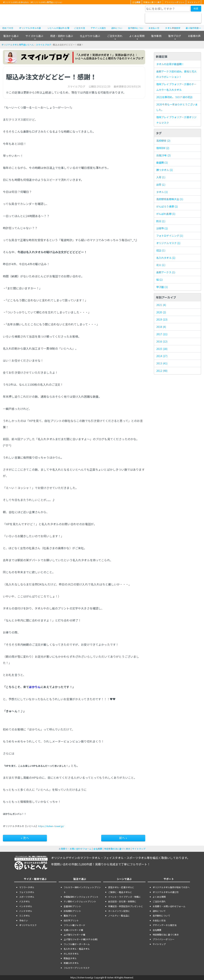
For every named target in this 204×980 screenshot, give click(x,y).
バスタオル (25, 901)
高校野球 (163, 141)
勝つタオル (165, 170)
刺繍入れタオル (71, 963)
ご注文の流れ (115, 36)
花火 (161, 265)
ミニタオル (25, 916)
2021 (161, 305)
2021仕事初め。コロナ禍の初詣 (174, 97)
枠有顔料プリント (72, 911)
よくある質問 (137, 36)
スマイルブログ (44, 45)
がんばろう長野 (167, 206)
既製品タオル (70, 958)
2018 (161, 327)
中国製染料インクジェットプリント (81, 897)
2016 (162, 341)
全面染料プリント (72, 906)
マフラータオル (27, 887)
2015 (162, 349)
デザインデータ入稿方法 (165, 925)
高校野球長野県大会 (170, 199)
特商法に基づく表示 (152, 2)
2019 (162, 319)
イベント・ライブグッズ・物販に (125, 897)
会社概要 (136, 2)
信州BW (163, 148)
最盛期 (162, 162)
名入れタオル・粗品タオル (77, 949)
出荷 (161, 185)
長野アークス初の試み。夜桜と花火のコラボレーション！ (177, 74)
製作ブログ (175, 36)
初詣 (161, 250)
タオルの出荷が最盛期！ (170, 64)
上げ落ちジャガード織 (75, 935)
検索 (196, 9)
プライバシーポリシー (174, 2)
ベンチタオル (26, 906)
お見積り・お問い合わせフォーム (75, 849)
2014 (162, 356)
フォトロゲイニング (170, 236)
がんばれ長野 (166, 214)
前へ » (123, 838)
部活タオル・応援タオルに (121, 887)
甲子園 (162, 287)
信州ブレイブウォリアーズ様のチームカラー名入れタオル (176, 87)
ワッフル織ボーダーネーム (77, 944)
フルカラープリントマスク (77, 968)
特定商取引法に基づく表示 (117, 849)
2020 (161, 312)
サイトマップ (194, 2)
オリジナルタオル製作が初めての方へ (171, 887)
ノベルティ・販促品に (119, 916)
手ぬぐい (24, 920)
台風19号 (163, 155)
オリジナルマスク (168, 243)
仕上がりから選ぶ (90, 36)
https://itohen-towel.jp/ (51, 826)
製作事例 (156, 36)
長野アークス (166, 272)
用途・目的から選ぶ (62, 36)
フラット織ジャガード (75, 925)
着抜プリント (70, 916)
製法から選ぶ (11, 36)
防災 (161, 221)
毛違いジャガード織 (73, 930)
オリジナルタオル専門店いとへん (18, 45)
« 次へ (25, 838)
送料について (159, 911)
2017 (162, 334)
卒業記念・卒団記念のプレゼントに (126, 906)
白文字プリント (71, 920)
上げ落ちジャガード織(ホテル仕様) (81, 939)
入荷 (161, 177)
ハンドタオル (26, 911)
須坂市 (162, 228)
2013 (162, 363)
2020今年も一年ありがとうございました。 (177, 107)
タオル (162, 192)
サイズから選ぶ (34, 36)
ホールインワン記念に (119, 911)
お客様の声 (194, 36)
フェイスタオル (27, 892)
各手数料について (161, 916)
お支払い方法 (159, 920)
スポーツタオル (27, 897)
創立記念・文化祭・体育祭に (122, 901)
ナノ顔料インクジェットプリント (80, 901)
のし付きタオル (71, 954)
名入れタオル (166, 258)
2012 (162, 371)
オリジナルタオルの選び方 (166, 892)
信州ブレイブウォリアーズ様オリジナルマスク (176, 120)
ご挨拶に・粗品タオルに (120, 892)
